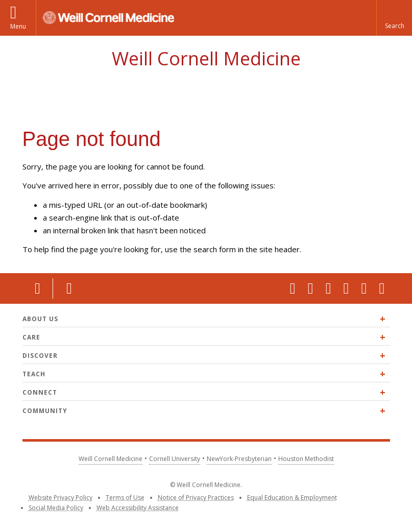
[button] (394, 18)
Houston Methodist (306, 459)
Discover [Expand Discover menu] (40, 356)
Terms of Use (125, 498)
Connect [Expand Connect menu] (40, 392)
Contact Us (68, 288)
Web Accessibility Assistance (138, 508)
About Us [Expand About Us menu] (40, 319)
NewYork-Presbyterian (239, 459)
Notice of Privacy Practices (196, 498)
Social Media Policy (56, 508)
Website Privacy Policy (60, 498)
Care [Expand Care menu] (31, 337)
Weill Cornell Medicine (206, 58)
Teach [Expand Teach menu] (34, 374)
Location (38, 288)
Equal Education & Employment (292, 498)
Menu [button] (18, 26)
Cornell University (175, 459)
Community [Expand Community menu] (45, 411)
